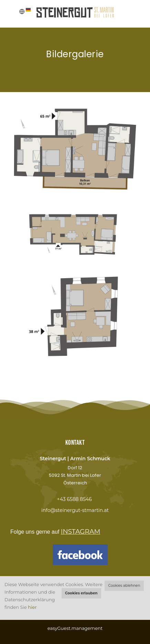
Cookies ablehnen (124, 586)
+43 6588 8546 (74, 499)
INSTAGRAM (81, 531)
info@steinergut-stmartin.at (75, 510)
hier (32, 607)
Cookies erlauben (81, 593)
